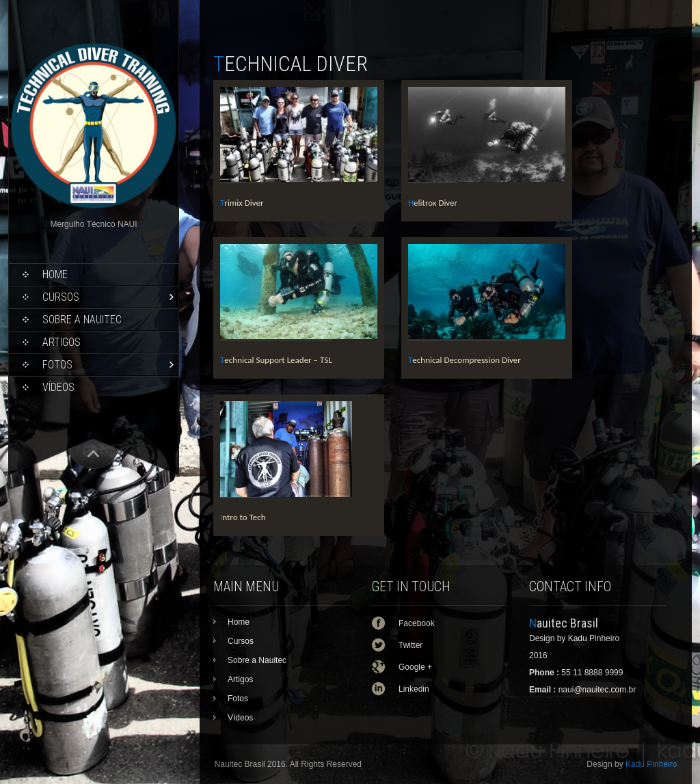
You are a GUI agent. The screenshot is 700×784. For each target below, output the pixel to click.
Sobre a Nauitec (82, 320)
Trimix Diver (242, 203)
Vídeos (58, 387)
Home (55, 274)
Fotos (57, 365)
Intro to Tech (243, 517)
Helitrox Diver (433, 203)
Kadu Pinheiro (651, 764)
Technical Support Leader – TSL (276, 360)
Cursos (61, 297)
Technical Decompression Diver (465, 360)
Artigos (62, 342)
